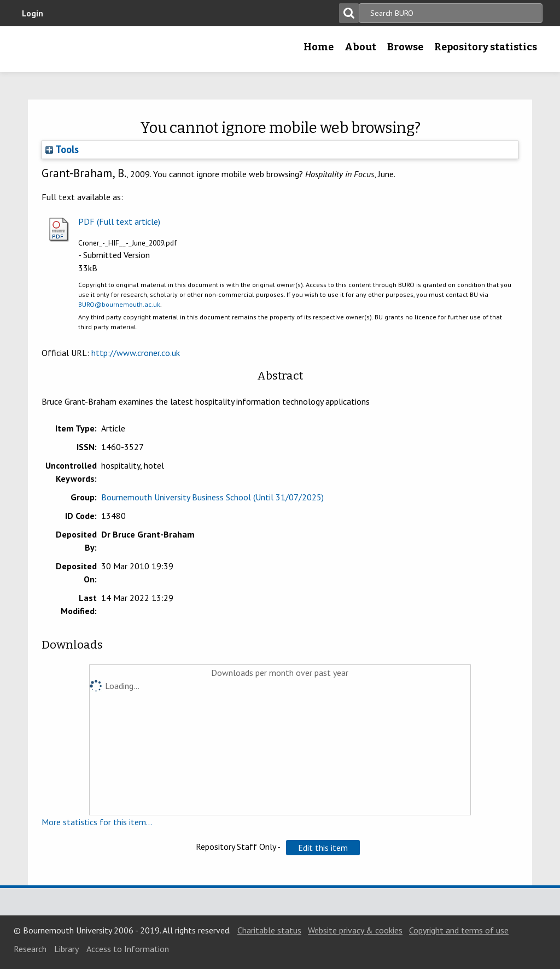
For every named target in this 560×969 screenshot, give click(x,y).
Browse (405, 47)
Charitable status (269, 930)
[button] (323, 848)
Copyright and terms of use (459, 930)
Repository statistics (486, 47)
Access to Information (128, 949)
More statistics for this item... (97, 822)
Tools (62, 149)
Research (30, 949)
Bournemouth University (86, 49)
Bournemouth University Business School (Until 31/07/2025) (212, 497)
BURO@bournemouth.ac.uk (119, 304)
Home (319, 47)
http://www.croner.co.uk (136, 353)
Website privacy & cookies (355, 930)
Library (66, 949)
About (360, 47)
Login (33, 13)
